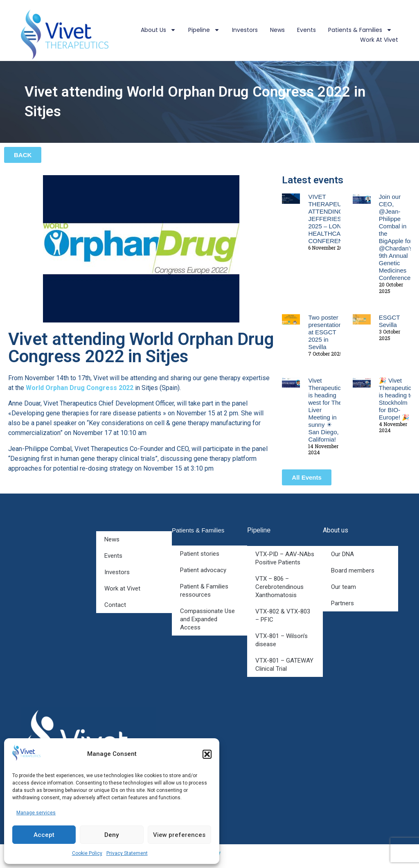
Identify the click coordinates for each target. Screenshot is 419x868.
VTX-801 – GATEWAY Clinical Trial (284, 665)
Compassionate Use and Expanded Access (207, 619)
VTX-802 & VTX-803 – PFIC (283, 615)
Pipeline (204, 30)
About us (158, 30)
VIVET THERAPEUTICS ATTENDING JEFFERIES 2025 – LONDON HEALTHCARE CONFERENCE (332, 219)
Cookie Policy (87, 853)
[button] (207, 754)
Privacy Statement (127, 853)
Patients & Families (360, 30)
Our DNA (342, 554)
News (277, 30)
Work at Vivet (379, 40)
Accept (44, 835)
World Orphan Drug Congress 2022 (80, 388)
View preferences (179, 835)
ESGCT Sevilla (389, 321)
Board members (353, 570)
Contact (115, 605)
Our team (344, 587)
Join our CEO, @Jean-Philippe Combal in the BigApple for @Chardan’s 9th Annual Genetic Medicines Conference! (396, 237)
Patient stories (200, 554)
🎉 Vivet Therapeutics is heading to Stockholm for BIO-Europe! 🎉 (397, 399)
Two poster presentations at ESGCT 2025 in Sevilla (327, 332)
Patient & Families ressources (204, 591)
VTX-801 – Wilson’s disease (282, 640)
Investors (245, 30)
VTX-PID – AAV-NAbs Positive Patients (285, 558)
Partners (342, 603)
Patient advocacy (203, 570)
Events (306, 30)
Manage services (36, 813)
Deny (112, 835)
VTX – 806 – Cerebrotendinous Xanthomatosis (279, 587)
